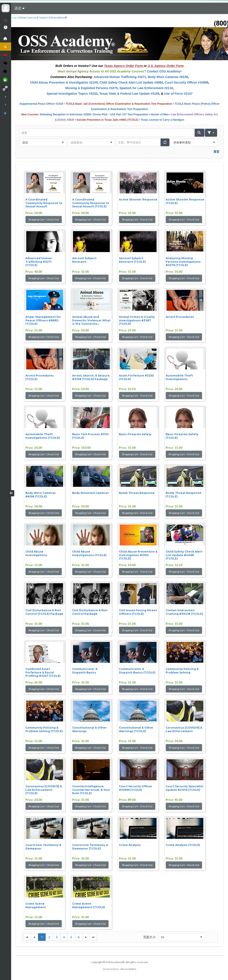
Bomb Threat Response (137, 493)
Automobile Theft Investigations (179, 377)
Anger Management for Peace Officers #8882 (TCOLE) (43, 320)
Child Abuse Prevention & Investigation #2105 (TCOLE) (138, 555)
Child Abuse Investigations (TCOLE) (89, 553)
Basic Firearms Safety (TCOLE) (182, 436)
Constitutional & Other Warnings (89, 729)
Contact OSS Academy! (164, 71)
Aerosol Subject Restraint (84, 260)
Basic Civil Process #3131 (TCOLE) (90, 436)
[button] (199, 133)
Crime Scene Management (36, 905)
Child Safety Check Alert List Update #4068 (131, 82)
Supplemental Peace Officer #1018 (41, 104)
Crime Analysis (130, 845)
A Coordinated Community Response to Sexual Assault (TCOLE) (91, 203)
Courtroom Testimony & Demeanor (43, 847)
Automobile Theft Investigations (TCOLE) (43, 436)
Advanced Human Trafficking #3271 (120, 77)
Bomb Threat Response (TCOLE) (183, 495)
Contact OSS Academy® (53, 17)
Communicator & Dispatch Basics (85, 671)
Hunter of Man (160, 114)
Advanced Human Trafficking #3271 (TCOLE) (39, 262)
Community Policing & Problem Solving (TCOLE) (44, 729)
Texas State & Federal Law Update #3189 (129, 94)
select (63, 142)
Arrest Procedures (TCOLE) (40, 377)
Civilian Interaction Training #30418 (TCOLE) (184, 612)
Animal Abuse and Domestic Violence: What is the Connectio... (91, 320)
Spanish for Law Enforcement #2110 (146, 88)
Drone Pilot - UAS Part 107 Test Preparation (121, 114)
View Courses (28, 17)
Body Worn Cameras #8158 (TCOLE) (41, 495)
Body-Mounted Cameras (90, 493)
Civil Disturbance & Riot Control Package (90, 612)
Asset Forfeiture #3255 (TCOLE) (136, 377)
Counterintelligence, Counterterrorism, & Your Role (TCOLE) (91, 790)
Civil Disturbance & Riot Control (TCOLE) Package (44, 612)
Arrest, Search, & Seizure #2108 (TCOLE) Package (91, 377)
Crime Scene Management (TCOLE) (89, 905)
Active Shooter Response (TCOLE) (185, 201)
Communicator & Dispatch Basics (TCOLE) (137, 671)
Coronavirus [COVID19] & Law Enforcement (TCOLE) (44, 790)
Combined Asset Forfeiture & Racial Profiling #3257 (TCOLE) (43, 672)
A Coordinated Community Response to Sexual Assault (44, 203)
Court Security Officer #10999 (187, 82)
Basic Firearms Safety (135, 434)
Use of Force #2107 (178, 94)
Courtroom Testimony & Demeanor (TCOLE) (90, 847)
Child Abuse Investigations (36, 553)
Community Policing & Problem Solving (182, 671)
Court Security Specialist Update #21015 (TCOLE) (184, 788)
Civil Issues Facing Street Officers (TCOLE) (138, 612)
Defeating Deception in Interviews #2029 (65, 114)
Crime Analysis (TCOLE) (183, 845)
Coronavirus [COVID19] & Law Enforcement (184, 729)
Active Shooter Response (138, 199)
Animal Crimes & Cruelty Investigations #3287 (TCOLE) (137, 320)
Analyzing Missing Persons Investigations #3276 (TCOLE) (183, 262)
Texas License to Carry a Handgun (163, 120)
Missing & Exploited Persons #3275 (91, 88)
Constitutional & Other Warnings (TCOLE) (136, 729)
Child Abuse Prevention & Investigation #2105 (64, 82)
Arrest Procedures (180, 317)
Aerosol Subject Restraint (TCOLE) (132, 260)
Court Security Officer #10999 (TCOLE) (136, 788)
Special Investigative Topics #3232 (72, 94)
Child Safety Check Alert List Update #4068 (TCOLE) (184, 555)
